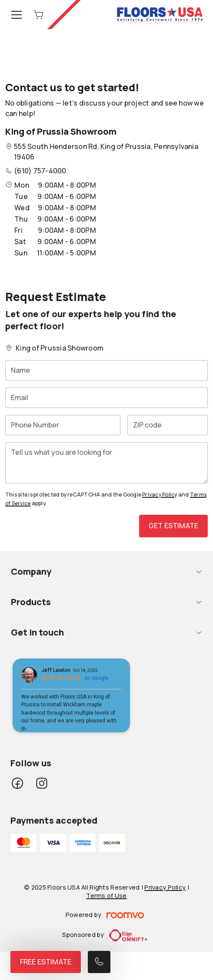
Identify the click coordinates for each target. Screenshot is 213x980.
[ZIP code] (168, 425)
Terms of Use (106, 896)
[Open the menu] (17, 15)
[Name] (106, 370)
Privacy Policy (160, 495)
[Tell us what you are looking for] (106, 463)
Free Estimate (46, 962)
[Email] (106, 398)
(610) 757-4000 (40, 171)
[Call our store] (99, 962)
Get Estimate (173, 526)
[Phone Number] (63, 425)
